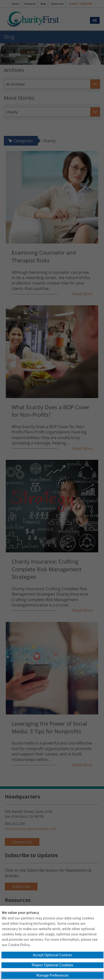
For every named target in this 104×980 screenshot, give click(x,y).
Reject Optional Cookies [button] (52, 965)
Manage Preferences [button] (52, 975)
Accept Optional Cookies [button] (52, 955)
